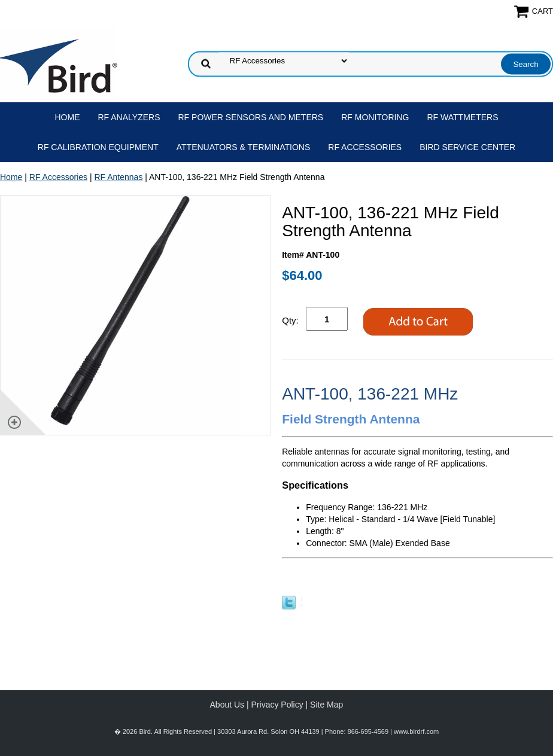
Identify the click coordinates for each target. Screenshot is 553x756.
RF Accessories (365, 147)
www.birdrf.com (416, 731)
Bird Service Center (467, 147)
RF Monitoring (375, 117)
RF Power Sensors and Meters (251, 117)
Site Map (326, 705)
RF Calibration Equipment (98, 147)
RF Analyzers (129, 117)
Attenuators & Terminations (244, 147)
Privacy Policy (277, 705)
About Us (227, 705)
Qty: (290, 320)
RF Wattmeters (463, 117)
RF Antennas (118, 177)
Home (68, 117)
